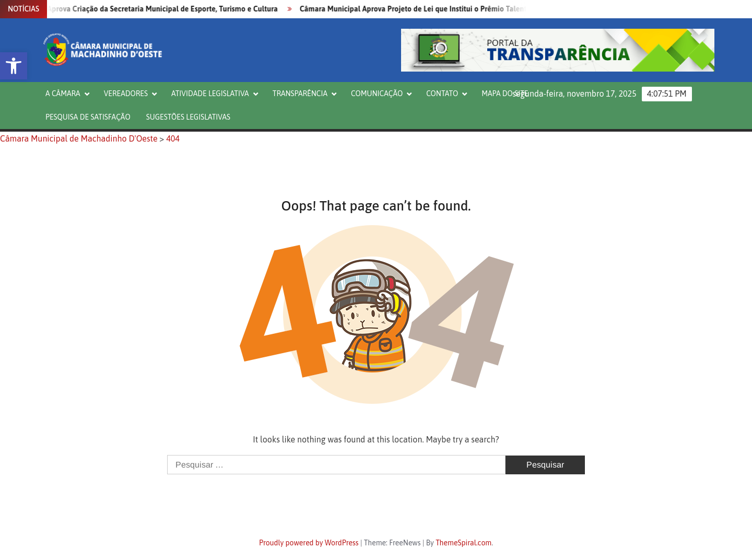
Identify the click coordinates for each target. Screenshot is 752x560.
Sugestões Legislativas (188, 117)
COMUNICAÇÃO (377, 94)
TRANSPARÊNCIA (300, 94)
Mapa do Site (505, 94)
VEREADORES (126, 94)
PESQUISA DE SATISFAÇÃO (88, 117)
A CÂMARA (63, 94)
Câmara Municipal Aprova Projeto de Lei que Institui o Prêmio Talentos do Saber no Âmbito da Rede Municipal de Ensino (503, 9)
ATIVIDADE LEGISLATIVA (210, 94)
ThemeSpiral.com (463, 543)
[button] (14, 66)
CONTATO (442, 94)
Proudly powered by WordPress (309, 543)
